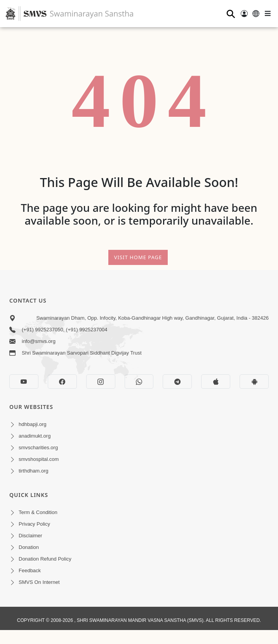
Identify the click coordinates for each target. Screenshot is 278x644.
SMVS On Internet (39, 582)
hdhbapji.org (33, 424)
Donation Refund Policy (45, 559)
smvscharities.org (38, 448)
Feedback (30, 570)
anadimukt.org (35, 436)
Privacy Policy (34, 524)
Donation (29, 547)
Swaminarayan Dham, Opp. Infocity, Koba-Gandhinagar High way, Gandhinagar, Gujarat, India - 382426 (152, 318)
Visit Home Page (138, 257)
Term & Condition (38, 512)
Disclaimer (30, 536)
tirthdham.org (34, 471)
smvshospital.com (39, 459)
